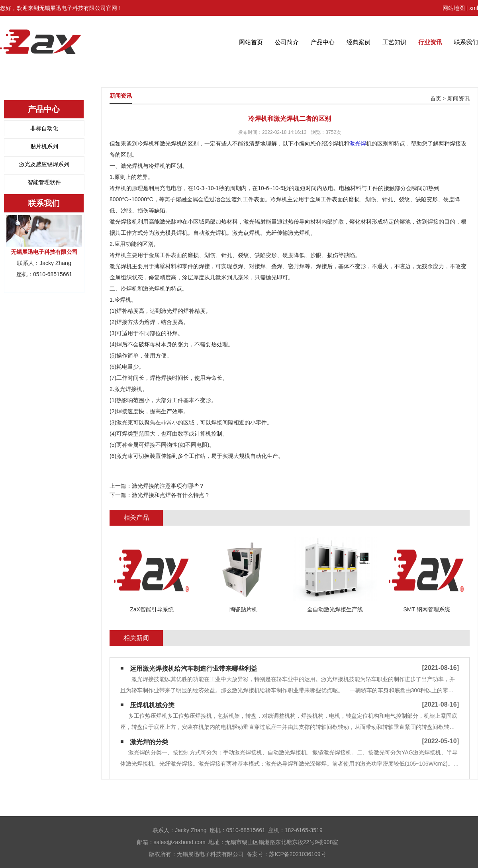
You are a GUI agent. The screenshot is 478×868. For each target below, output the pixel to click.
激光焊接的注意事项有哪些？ (168, 486)
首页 (436, 99)
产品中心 (323, 42)
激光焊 (358, 143)
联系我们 (466, 42)
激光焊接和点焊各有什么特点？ (171, 495)
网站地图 (454, 8)
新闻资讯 (458, 99)
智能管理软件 (44, 182)
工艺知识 (394, 42)
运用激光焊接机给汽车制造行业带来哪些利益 (194, 669)
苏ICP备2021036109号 (297, 854)
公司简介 (287, 42)
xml (474, 8)
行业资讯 (430, 42)
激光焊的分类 (149, 742)
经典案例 (358, 42)
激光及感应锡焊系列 (44, 164)
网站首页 (251, 42)
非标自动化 (44, 128)
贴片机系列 (44, 146)
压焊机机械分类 (152, 705)
